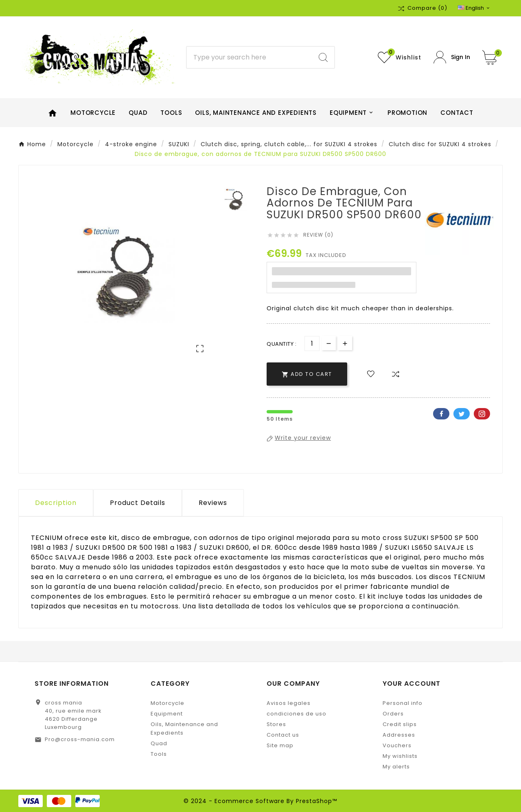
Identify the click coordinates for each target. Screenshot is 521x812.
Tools (159, 754)
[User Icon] (452, 57)
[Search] (250, 57)
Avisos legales (289, 703)
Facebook (441, 414)
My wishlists (400, 756)
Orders (393, 714)
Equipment (167, 714)
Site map (280, 745)
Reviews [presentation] (213, 503)
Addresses (399, 735)
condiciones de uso (297, 714)
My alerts (396, 767)
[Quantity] (312, 343)
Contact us (283, 735)
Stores (276, 724)
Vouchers (397, 745)
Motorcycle (167, 703)
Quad (159, 743)
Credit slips (400, 724)
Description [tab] (56, 503)
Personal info (403, 703)
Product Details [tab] (138, 503)
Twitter (462, 414)
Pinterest (482, 414)
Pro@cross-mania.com (80, 739)
